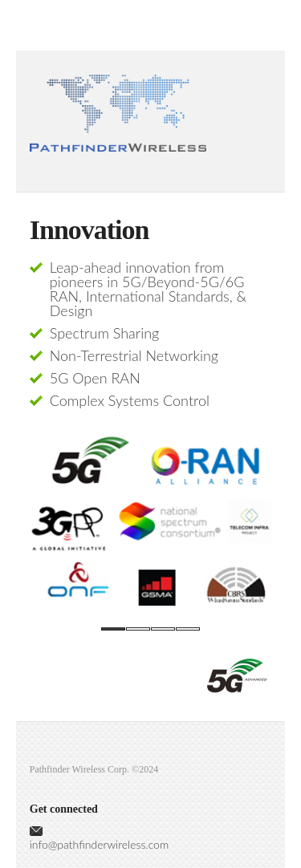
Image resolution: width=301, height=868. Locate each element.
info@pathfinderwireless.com (99, 844)
